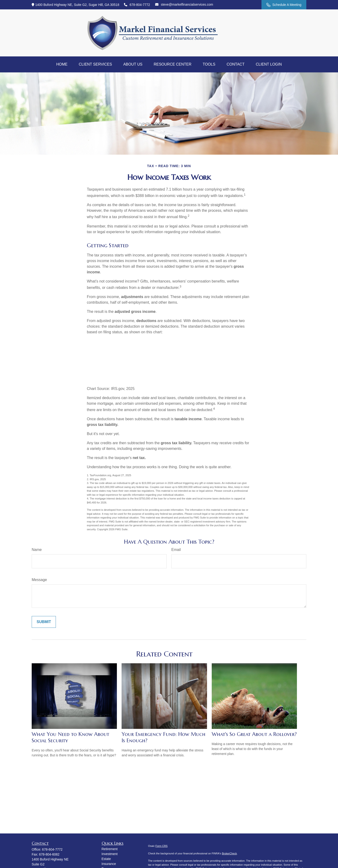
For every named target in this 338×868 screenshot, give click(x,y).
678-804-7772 (137, 5)
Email (176, 550)
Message (39, 580)
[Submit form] (44, 622)
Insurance (109, 864)
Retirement (110, 849)
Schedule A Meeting (284, 5)
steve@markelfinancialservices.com (184, 4)
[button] (62, 64)
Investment (110, 854)
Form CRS (161, 846)
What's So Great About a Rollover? (254, 734)
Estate (106, 859)
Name (37, 550)
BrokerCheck (229, 853)
